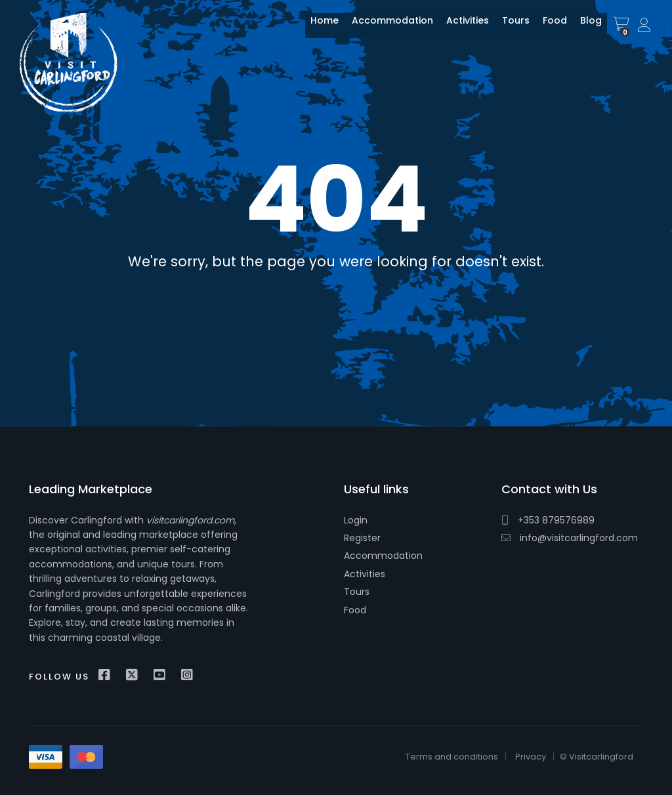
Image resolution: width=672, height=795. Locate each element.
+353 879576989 (548, 520)
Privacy (531, 757)
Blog (581, 28)
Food (545, 28)
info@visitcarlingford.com (570, 538)
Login (356, 520)
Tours (506, 28)
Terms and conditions (452, 757)
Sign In (645, 26)
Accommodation (383, 28)
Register (362, 538)
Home (315, 28)
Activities (458, 28)
